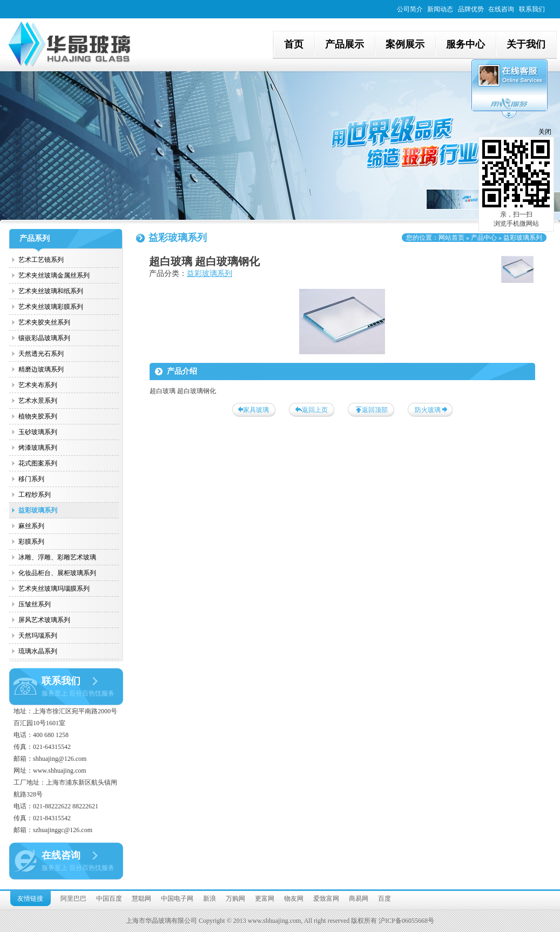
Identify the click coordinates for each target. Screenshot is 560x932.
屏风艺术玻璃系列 (44, 620)
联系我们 (532, 9)
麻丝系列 (31, 526)
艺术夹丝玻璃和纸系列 (51, 291)
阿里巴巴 (73, 899)
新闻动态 (440, 9)
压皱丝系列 (35, 604)
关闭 (545, 132)
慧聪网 (141, 899)
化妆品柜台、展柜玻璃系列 (57, 573)
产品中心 (484, 238)
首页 (294, 44)
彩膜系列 (31, 542)
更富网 (265, 899)
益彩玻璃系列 (38, 510)
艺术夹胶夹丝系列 (44, 322)
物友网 (294, 899)
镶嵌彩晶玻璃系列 (44, 338)
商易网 (359, 899)
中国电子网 (177, 899)
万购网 (235, 899)
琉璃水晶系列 (38, 651)
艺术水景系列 (38, 401)
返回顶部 (375, 410)
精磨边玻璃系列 (41, 369)
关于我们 (526, 44)
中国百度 (109, 899)
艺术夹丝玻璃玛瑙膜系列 (54, 589)
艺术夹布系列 (38, 385)
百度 (384, 899)
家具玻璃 (256, 410)
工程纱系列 (35, 495)
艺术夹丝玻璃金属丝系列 (54, 275)
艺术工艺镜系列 (41, 260)
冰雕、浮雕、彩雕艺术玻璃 (57, 557)
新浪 (210, 899)
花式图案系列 (38, 463)
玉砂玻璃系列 (38, 432)
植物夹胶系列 (38, 416)
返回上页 (315, 410)
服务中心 (465, 44)
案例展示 (405, 44)
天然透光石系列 (41, 354)
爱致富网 (326, 899)
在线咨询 (501, 9)
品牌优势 (471, 9)
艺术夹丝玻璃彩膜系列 (51, 307)
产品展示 (345, 44)
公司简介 (410, 9)
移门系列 (31, 479)
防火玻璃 (428, 410)
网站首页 (451, 238)
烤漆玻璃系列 (38, 448)
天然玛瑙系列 (38, 636)
